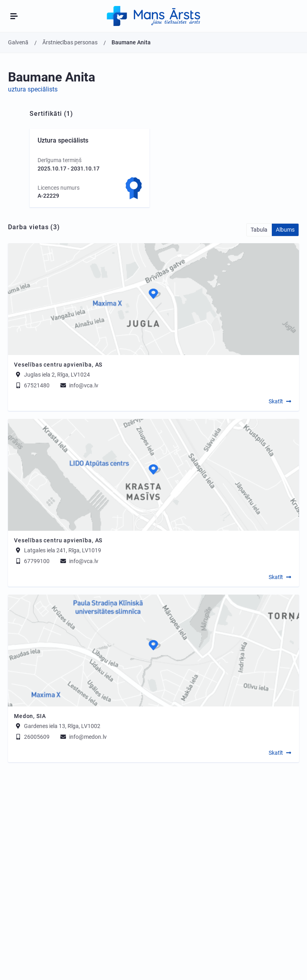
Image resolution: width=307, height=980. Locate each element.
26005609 (32, 737)
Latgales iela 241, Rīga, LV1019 (63, 550)
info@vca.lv (79, 385)
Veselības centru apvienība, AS (58, 365)
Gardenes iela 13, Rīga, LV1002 (62, 726)
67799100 (32, 561)
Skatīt (276, 401)
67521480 (32, 385)
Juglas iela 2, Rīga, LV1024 (57, 375)
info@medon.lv (83, 737)
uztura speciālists (33, 89)
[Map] (153, 299)
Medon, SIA (30, 716)
